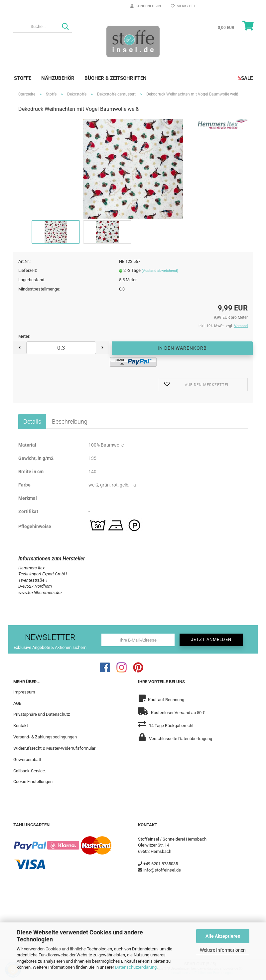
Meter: (24, 336)
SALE (245, 78)
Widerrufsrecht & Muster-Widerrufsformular (54, 748)
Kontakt (21, 726)
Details (32, 421)
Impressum (24, 692)
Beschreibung (70, 421)
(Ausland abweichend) (160, 271)
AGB (17, 703)
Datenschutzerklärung (136, 967)
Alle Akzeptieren (223, 936)
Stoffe (23, 78)
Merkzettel (185, 6)
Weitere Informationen (223, 950)
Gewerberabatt (27, 760)
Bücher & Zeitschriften (116, 78)
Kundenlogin (146, 6)
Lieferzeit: (28, 270)
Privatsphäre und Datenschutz (42, 714)
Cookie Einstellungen (33, 782)
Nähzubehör (58, 78)
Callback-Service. (30, 771)
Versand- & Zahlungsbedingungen (45, 737)
